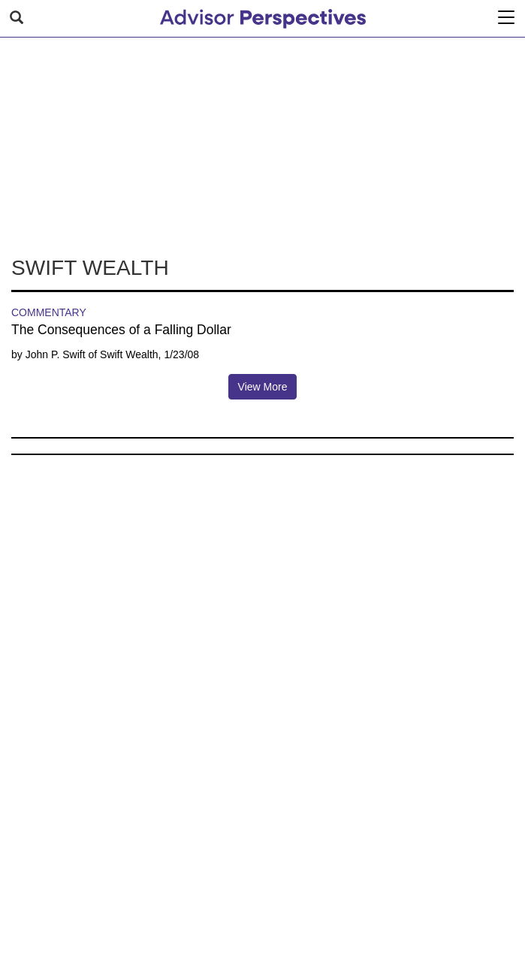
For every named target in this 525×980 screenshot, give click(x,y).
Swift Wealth (129, 354)
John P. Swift (56, 354)
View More (263, 387)
